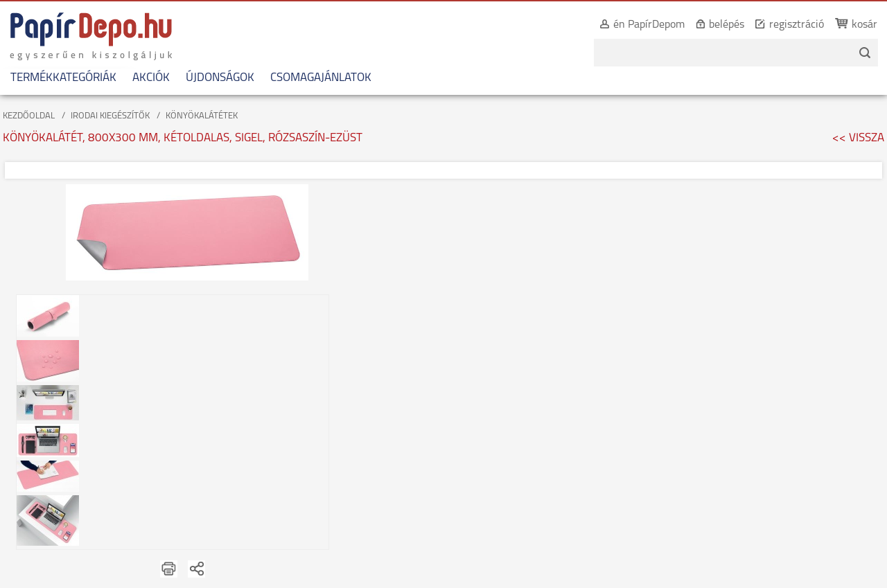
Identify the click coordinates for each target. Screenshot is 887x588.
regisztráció (797, 25)
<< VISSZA (858, 138)
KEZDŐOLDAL (29, 116)
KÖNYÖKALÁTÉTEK (202, 116)
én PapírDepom (649, 25)
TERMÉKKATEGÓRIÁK (63, 78)
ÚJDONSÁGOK (220, 78)
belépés (727, 25)
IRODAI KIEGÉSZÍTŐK (110, 116)
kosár (864, 25)
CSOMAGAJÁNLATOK (321, 78)
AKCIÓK (151, 78)
